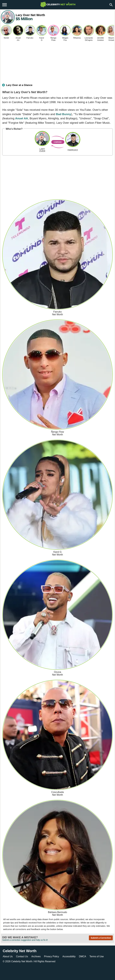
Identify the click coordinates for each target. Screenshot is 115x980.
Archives (36, 956)
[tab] (57, 86)
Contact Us (22, 956)
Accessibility (69, 956)
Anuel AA (22, 118)
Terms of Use (97, 956)
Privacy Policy (52, 956)
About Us (8, 956)
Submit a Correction (101, 938)
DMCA (82, 956)
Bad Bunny (64, 114)
